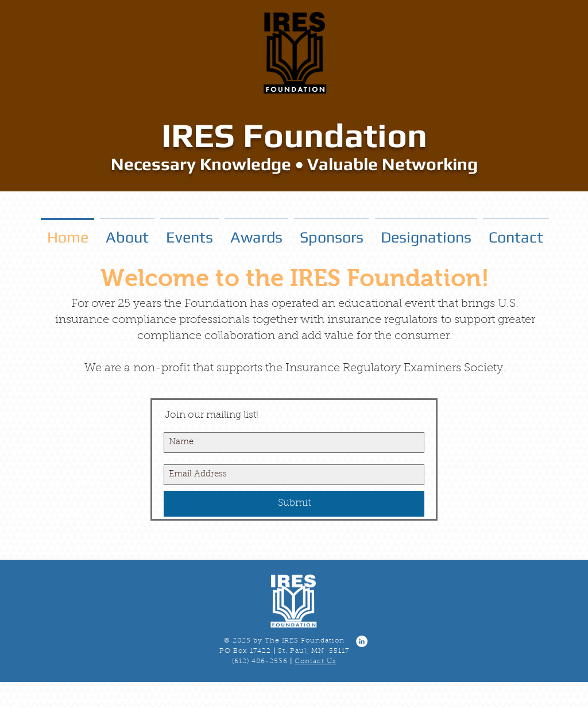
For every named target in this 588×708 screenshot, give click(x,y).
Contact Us (316, 661)
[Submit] (294, 504)
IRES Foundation (294, 135)
